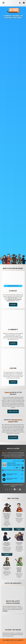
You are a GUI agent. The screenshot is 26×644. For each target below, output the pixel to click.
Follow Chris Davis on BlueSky (7, 554)
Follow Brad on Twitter (19, 529)
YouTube (5, 611)
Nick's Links (7, 529)
